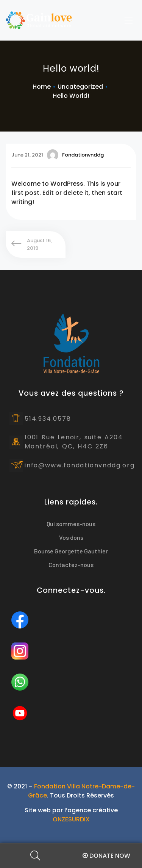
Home (42, 87)
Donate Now (106, 856)
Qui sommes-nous (71, 524)
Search (36, 856)
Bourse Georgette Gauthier (71, 551)
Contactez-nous (71, 565)
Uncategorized (80, 87)
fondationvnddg (75, 155)
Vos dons (71, 537)
